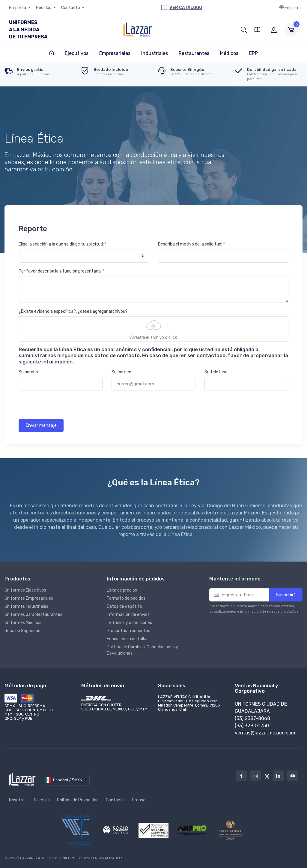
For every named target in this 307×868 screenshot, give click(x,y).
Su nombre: (30, 372)
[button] (244, 30)
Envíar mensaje (41, 425)
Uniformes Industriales (26, 606)
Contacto (71, 8)
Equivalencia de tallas (128, 639)
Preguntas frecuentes (128, 631)
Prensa (139, 800)
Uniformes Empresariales (29, 598)
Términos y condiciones (129, 623)
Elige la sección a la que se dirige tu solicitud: (63, 244)
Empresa (18, 8)
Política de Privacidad (78, 800)
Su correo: (121, 372)
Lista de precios (122, 590)
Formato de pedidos (126, 598)
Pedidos (44, 8)
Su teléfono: (216, 372)
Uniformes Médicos (23, 623)
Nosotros (18, 800)
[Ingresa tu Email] (239, 595)
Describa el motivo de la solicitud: (191, 244)
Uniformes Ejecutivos (25, 590)
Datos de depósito (124, 606)
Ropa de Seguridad (22, 631)
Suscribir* (286, 595)
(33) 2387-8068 (252, 718)
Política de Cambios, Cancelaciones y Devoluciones (142, 650)
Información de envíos (128, 615)
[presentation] (64, 407)
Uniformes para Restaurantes (33, 615)
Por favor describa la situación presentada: (61, 271)
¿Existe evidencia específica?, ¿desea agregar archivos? (73, 311)
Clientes (42, 800)
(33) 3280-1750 (252, 726)
